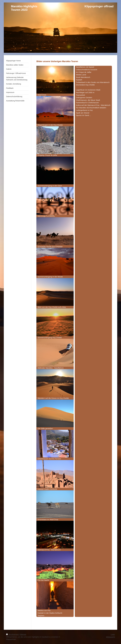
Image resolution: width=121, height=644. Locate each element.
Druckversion (13, 634)
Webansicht (110, 637)
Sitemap (23, 634)
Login (113, 634)
